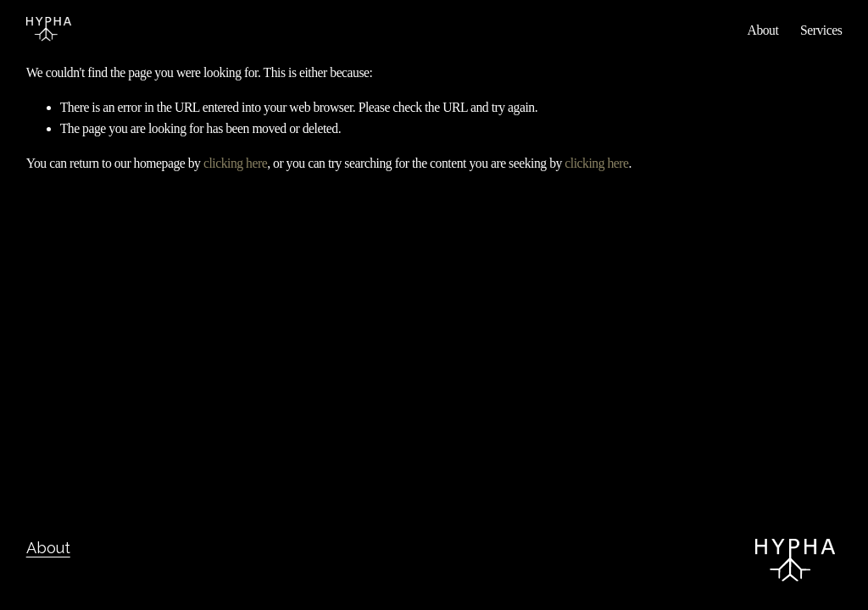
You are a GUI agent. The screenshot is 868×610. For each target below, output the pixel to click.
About (763, 30)
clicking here (235, 163)
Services (821, 30)
